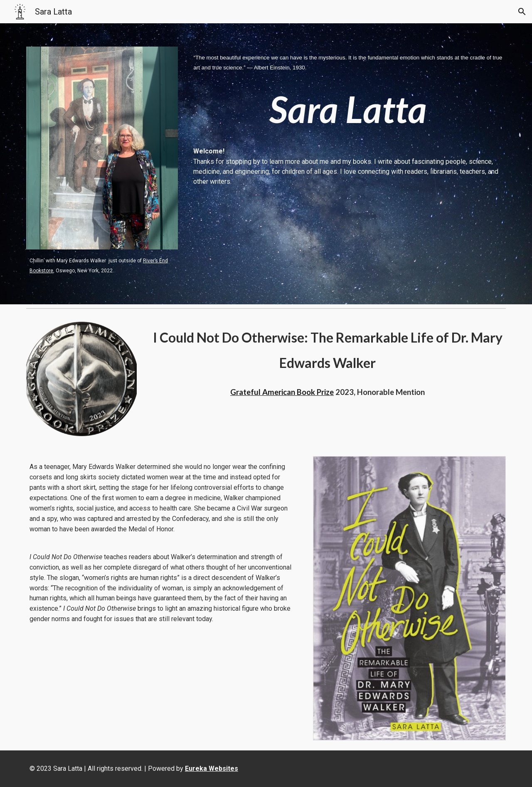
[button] (522, 12)
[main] (102, 265)
